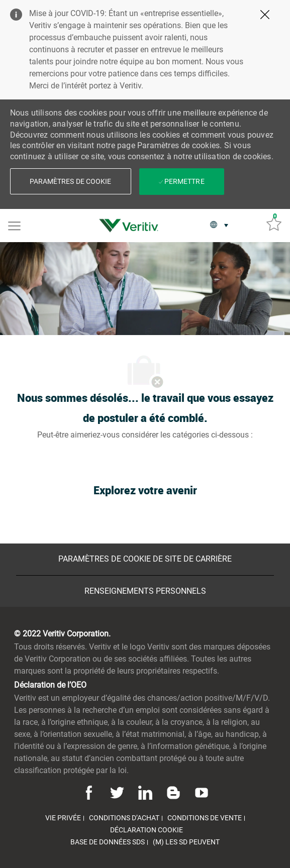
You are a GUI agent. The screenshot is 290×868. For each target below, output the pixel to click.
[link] (131, 226)
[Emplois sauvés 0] (274, 223)
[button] (71, 181)
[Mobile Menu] (14, 225)
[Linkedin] (145, 792)
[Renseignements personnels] (145, 591)
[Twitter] (117, 792)
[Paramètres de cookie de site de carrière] (145, 559)
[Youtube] (200, 792)
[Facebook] (90, 792)
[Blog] (173, 792)
